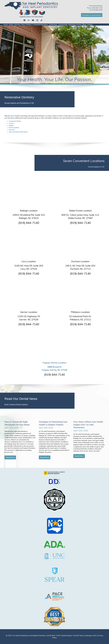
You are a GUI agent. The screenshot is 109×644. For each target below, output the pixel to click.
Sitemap (88, 635)
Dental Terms (79, 635)
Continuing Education (40, 24)
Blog (84, 24)
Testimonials (63, 24)
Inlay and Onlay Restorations (18, 132)
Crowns (11, 123)
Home (6, 24)
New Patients (26, 24)
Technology (53, 24)
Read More (10, 457)
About (11, 24)
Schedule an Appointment (92, 15)
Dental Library (67, 635)
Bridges (11, 125)
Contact (90, 24)
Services (17, 24)
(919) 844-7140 (29, 223)
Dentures (12, 130)
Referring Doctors (75, 24)
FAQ (95, 635)
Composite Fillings (15, 121)
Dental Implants (14, 128)
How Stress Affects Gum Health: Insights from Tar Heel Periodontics (88, 425)
